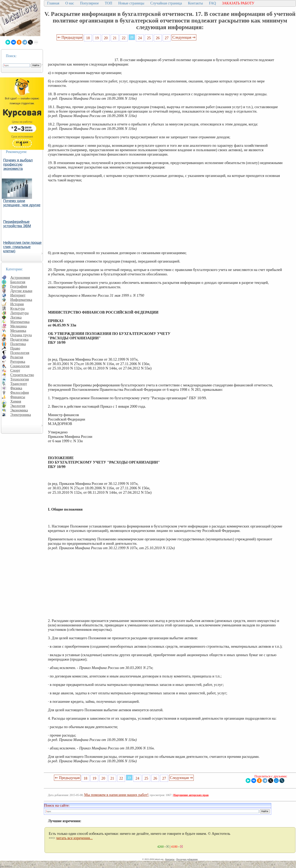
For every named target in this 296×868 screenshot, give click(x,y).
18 (88, 38)
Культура (18, 308)
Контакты (195, 3)
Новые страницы (131, 3)
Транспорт (19, 384)
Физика (16, 388)
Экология (18, 406)
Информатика (21, 300)
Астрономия (20, 278)
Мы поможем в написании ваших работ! (116, 795)
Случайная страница (166, 3)
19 (97, 38)
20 (106, 38)
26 (158, 38)
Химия (16, 401)
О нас (70, 3)
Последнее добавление (187, 859)
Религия (17, 357)
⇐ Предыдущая (70, 37)
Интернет (18, 295)
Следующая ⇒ (184, 37)
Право (15, 348)
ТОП (109, 3)
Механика (18, 331)
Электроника (21, 415)
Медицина (19, 326)
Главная (53, 3)
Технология (20, 379)
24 (140, 38)
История (17, 304)
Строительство (22, 375)
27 (167, 38)
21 (115, 38)
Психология (20, 353)
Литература (19, 313)
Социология (20, 366)
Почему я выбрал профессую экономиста (18, 164)
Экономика (19, 410)
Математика (20, 322)
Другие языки (21, 291)
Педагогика (19, 339)
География (19, 286)
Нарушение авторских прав (191, 795)
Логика (16, 317)
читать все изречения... (74, 838)
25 (149, 38)
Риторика (18, 362)
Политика (18, 344)
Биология (18, 282)
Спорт (15, 370)
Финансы (18, 397)
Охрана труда (21, 335)
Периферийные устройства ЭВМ (17, 224)
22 (124, 38)
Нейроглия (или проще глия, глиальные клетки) (22, 247)
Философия (20, 392)
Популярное (90, 3)
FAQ (213, 3)
